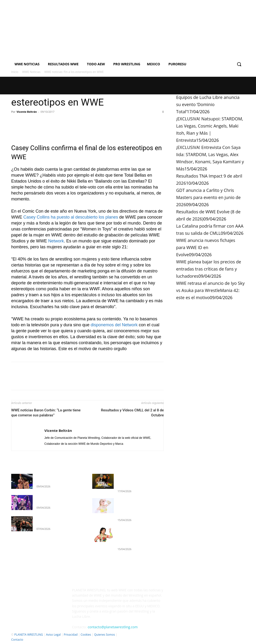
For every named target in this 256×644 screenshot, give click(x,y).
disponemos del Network (114, 325)
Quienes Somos (105, 635)
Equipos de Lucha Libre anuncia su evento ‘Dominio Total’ (208, 104)
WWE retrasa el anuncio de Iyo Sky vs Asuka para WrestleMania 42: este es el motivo (210, 290)
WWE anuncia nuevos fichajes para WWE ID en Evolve (206, 247)
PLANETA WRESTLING (29, 635)
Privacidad (71, 635)
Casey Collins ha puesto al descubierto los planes (71, 217)
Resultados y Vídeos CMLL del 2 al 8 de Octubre (132, 413)
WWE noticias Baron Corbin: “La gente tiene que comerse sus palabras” (46, 413)
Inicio (15, 72)
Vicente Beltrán (27, 112)
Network (56, 241)
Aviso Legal (53, 635)
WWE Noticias (31, 72)
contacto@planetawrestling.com (113, 627)
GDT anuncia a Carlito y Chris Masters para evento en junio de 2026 (208, 197)
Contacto (17, 640)
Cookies (86, 635)
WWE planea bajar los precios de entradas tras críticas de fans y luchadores (209, 269)
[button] (239, 64)
